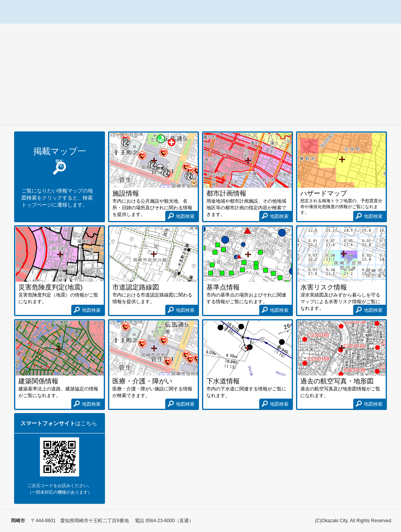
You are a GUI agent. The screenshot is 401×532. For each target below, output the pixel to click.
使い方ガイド (375, 12)
